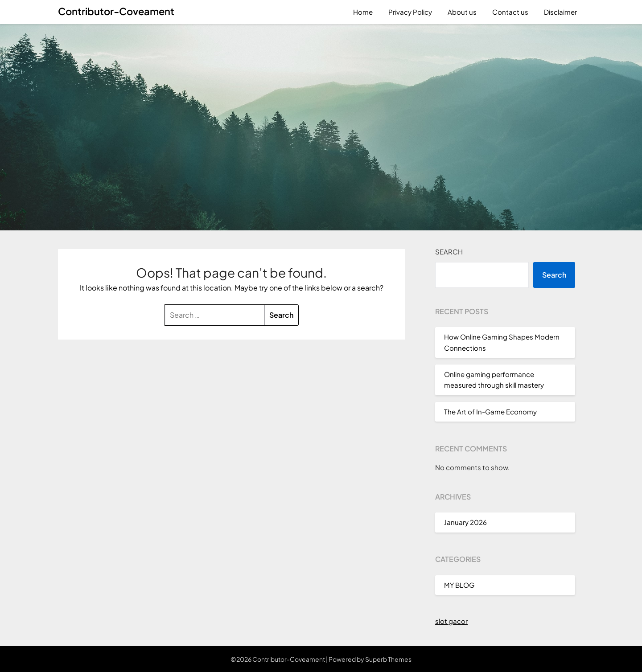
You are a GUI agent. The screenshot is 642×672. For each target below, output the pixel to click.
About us (462, 12)
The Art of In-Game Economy (490, 412)
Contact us (510, 12)
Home (363, 12)
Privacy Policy (410, 12)
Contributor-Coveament (116, 11)
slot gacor (451, 621)
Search (449, 252)
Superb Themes (388, 659)
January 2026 (465, 522)
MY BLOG (459, 585)
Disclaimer (560, 12)
